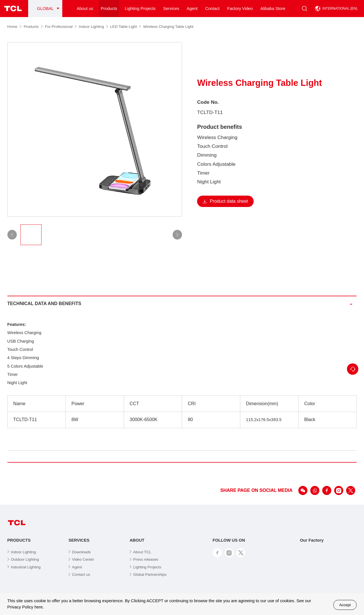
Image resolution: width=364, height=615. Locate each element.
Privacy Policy (20, 607)
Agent (192, 9)
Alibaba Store (273, 9)
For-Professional (61, 27)
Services (171, 9)
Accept (345, 605)
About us (85, 9)
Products (109, 9)
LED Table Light (126, 27)
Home (15, 27)
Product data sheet (225, 201)
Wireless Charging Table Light (168, 27)
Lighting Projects (140, 9)
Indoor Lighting (93, 27)
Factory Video (240, 9)
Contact (213, 9)
